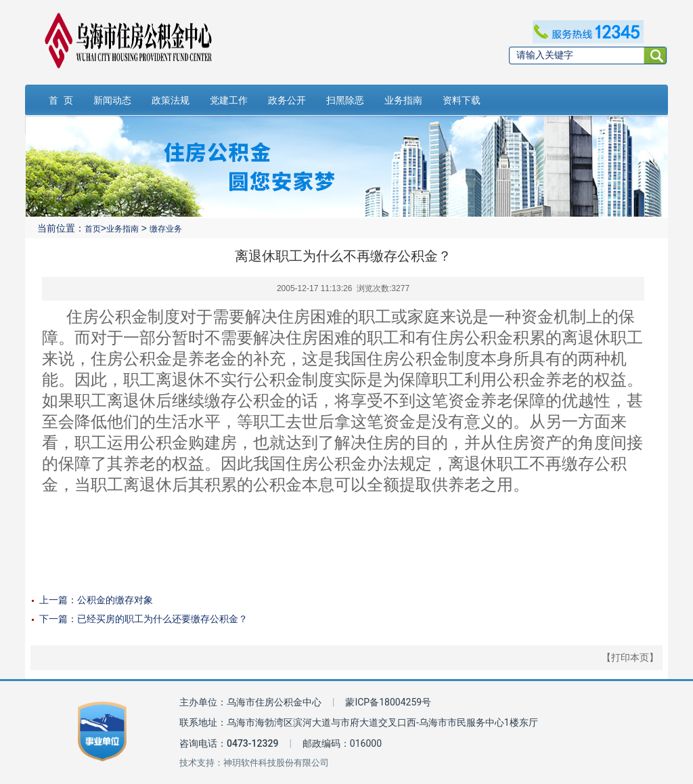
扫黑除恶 (345, 100)
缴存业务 (166, 229)
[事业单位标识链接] (102, 732)
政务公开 (287, 100)
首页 (93, 229)
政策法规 (171, 100)
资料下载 (462, 100)
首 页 (61, 100)
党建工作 (229, 100)
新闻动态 (112, 100)
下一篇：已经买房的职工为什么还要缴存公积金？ (143, 619)
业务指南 (403, 100)
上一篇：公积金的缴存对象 (96, 600)
